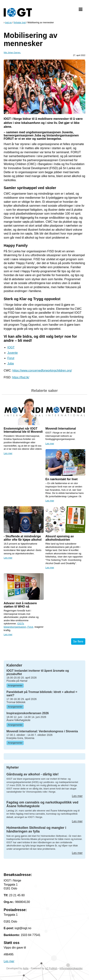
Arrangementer (15, 686)
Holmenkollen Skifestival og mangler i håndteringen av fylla (36, 830)
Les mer (8, 453)
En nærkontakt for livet (62, 479)
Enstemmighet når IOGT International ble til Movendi (23, 430)
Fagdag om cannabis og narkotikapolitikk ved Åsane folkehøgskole (42, 804)
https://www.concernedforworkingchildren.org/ (42, 371)
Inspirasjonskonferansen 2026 (28, 713)
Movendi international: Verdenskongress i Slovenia (42, 731)
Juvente (13, 353)
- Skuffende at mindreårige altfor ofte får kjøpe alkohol (23, 538)
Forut (11, 358)
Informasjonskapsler (71, 968)
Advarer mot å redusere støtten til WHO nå (20, 605)
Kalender (14, 665)
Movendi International (61, 429)
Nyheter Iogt (20, 23)
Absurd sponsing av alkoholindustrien (60, 538)
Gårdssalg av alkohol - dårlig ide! (33, 774)
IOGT (11, 347)
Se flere (78, 641)
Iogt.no (8, 23)
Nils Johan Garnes (12, 52)
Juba (11, 363)
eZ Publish (51, 968)
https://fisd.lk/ (21, 377)
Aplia (26, 968)
